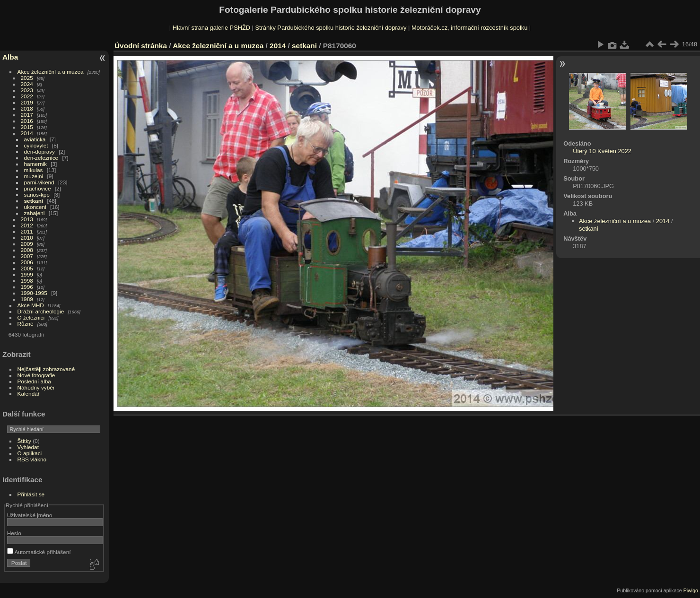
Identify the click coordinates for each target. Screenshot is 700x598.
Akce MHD (31, 305)
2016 (27, 121)
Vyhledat (28, 447)
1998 (27, 281)
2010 (27, 238)
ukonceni (35, 207)
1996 (27, 287)
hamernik (35, 164)
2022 (27, 96)
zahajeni (35, 213)
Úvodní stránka (141, 46)
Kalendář (29, 394)
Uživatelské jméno (30, 515)
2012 (27, 225)
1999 (27, 274)
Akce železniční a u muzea (51, 72)
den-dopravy (39, 152)
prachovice (38, 188)
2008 (27, 250)
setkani (34, 201)
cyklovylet (36, 145)
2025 (27, 78)
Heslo (14, 533)
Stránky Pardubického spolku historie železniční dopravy (331, 28)
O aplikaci (30, 453)
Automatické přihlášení (39, 552)
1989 (27, 299)
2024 (27, 84)
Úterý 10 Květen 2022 (602, 151)
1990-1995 (34, 293)
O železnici (31, 317)
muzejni (34, 176)
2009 (27, 244)
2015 (27, 127)
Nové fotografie (36, 375)
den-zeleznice (41, 158)
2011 (27, 231)
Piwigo (691, 590)
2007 (27, 256)
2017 (27, 115)
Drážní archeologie (41, 311)
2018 (27, 108)
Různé (26, 324)
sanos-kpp (37, 195)
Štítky (24, 441)
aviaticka (35, 139)
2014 (27, 133)
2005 (27, 268)
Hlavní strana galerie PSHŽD (211, 28)
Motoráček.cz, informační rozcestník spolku (469, 28)
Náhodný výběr (36, 387)
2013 (27, 219)
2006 (27, 262)
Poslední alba (34, 381)
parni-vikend (39, 182)
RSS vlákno (32, 459)
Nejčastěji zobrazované (46, 369)
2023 (27, 90)
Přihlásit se (31, 494)
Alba (10, 57)
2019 (27, 102)
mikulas (34, 170)
